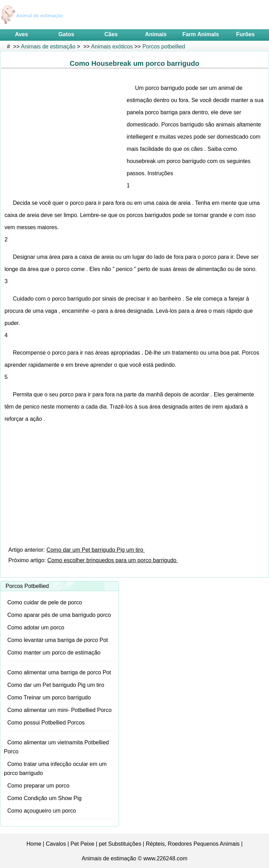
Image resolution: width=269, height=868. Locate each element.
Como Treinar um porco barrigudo (49, 697)
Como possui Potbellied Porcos (46, 723)
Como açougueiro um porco (42, 811)
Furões (246, 34)
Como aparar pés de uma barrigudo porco (59, 615)
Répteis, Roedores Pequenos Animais (193, 844)
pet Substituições (120, 844)
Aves (22, 34)
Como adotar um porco (36, 627)
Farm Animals (201, 34)
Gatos (66, 34)
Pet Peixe (82, 844)
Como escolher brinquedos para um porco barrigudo (113, 560)
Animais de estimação (48, 46)
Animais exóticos (112, 46)
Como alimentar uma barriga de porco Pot (59, 672)
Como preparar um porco (38, 786)
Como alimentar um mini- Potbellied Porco (60, 710)
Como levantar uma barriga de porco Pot (58, 640)
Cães (111, 34)
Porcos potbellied (164, 46)
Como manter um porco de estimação (54, 653)
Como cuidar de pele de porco (45, 602)
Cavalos (56, 844)
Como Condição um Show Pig (44, 798)
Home (34, 844)
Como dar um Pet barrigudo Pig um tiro (96, 550)
